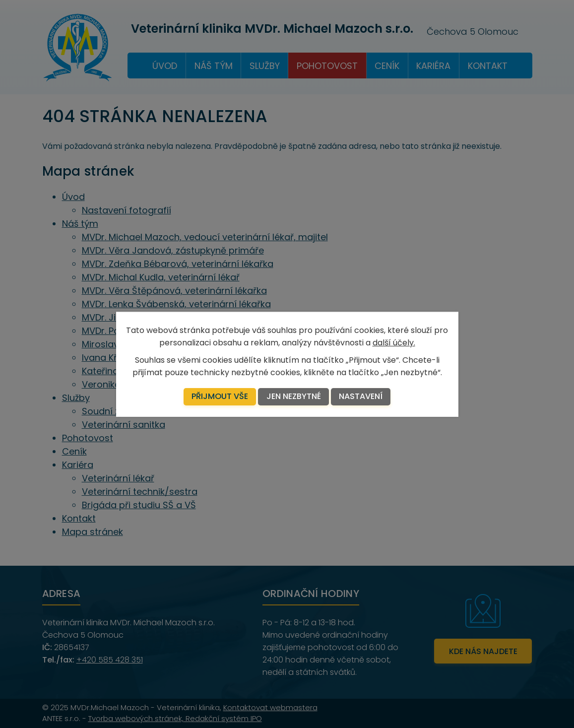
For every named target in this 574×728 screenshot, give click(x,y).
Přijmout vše (220, 396)
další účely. (394, 342)
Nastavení (361, 396)
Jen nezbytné (294, 396)
